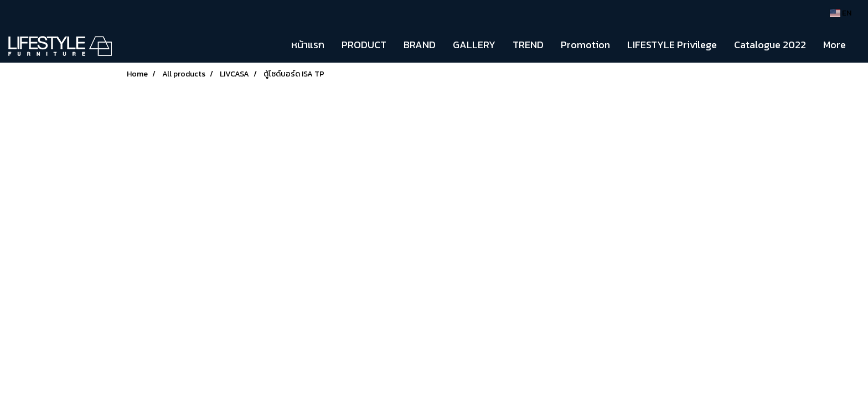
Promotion (585, 45)
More (835, 45)
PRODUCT (364, 45)
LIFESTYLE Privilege (672, 45)
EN (841, 13)
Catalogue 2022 (770, 45)
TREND (528, 45)
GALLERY (474, 45)
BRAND (420, 45)
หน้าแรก (308, 45)
